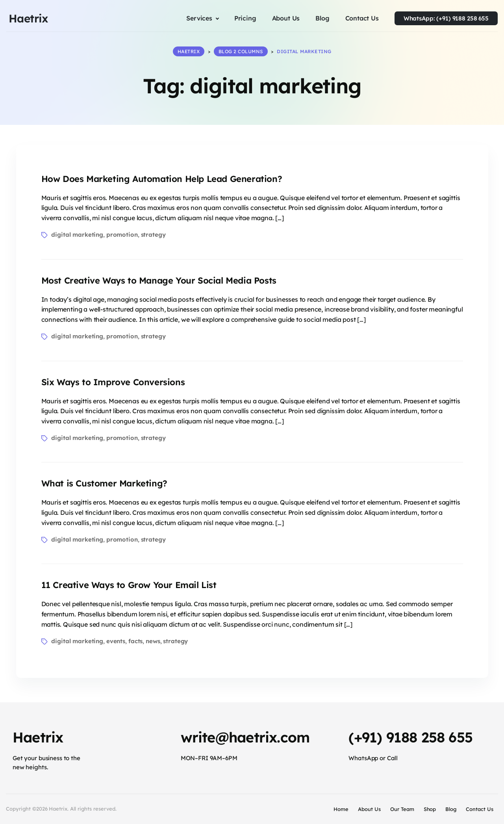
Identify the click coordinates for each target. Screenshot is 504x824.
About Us (369, 809)
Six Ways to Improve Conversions (113, 382)
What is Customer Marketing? (104, 483)
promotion (122, 235)
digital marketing (77, 235)
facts (135, 641)
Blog (451, 809)
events (116, 641)
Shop (430, 809)
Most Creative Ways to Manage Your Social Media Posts (159, 280)
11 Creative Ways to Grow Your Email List (129, 585)
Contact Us (480, 809)
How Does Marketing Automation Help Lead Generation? (162, 178)
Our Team (402, 809)
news (153, 641)
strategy (153, 235)
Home (341, 809)
